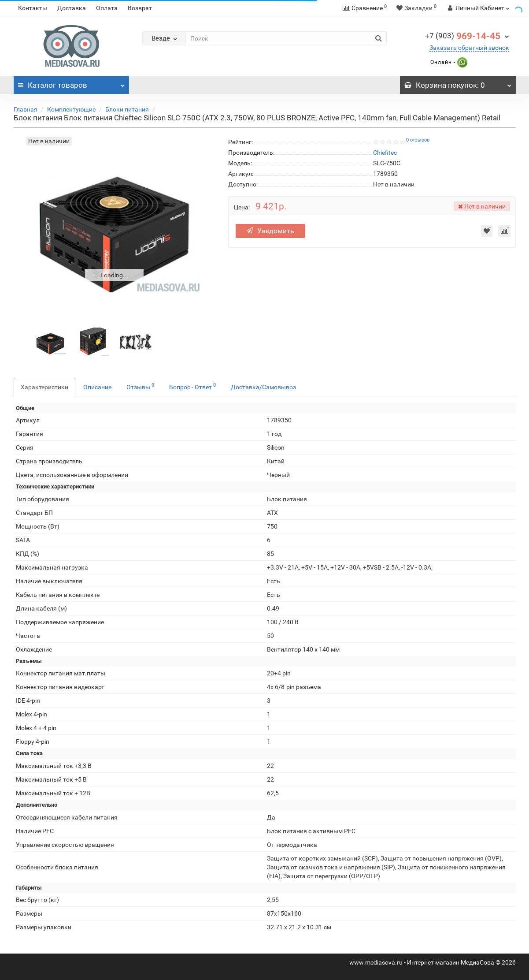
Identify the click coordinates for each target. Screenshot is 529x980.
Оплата (107, 8)
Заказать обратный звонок (469, 48)
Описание (97, 387)
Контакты (33, 8)
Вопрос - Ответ (192, 386)
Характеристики (44, 387)
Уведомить (273, 231)
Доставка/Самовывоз (263, 387)
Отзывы (140, 386)
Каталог (72, 83)
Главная (26, 109)
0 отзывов (418, 140)
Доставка (72, 8)
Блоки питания (127, 109)
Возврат (140, 8)
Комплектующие (71, 109)
